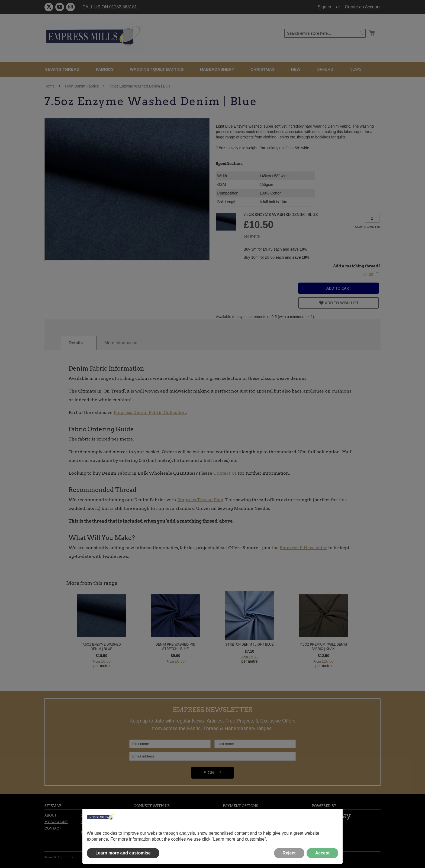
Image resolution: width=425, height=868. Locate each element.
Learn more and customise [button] (123, 853)
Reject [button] (289, 853)
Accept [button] (322, 853)
